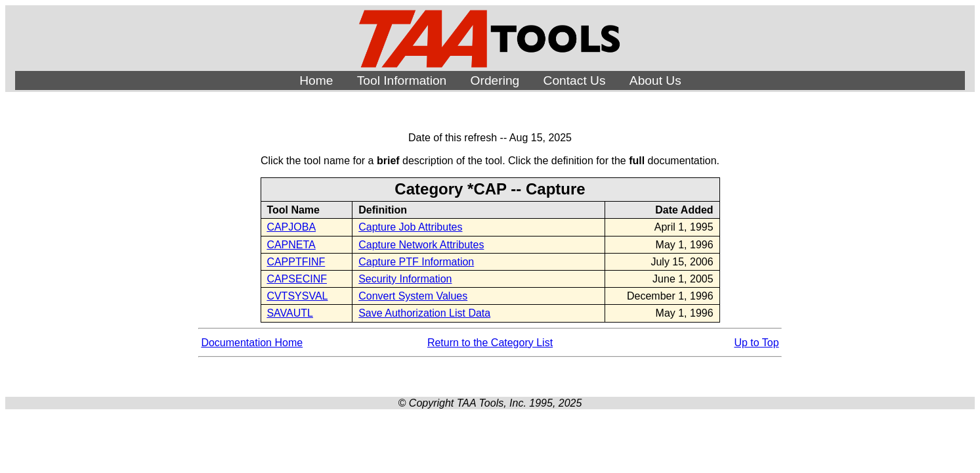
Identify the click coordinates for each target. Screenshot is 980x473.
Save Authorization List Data (424, 313)
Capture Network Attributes (421, 245)
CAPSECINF (297, 279)
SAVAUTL (290, 313)
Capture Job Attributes (410, 227)
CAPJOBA (291, 227)
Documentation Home (252, 343)
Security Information (405, 279)
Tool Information (402, 80)
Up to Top (756, 343)
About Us (655, 80)
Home (316, 80)
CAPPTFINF (296, 262)
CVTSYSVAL (297, 296)
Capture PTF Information (416, 262)
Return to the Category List (490, 343)
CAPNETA (291, 245)
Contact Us (575, 80)
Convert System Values (413, 296)
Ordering (495, 80)
